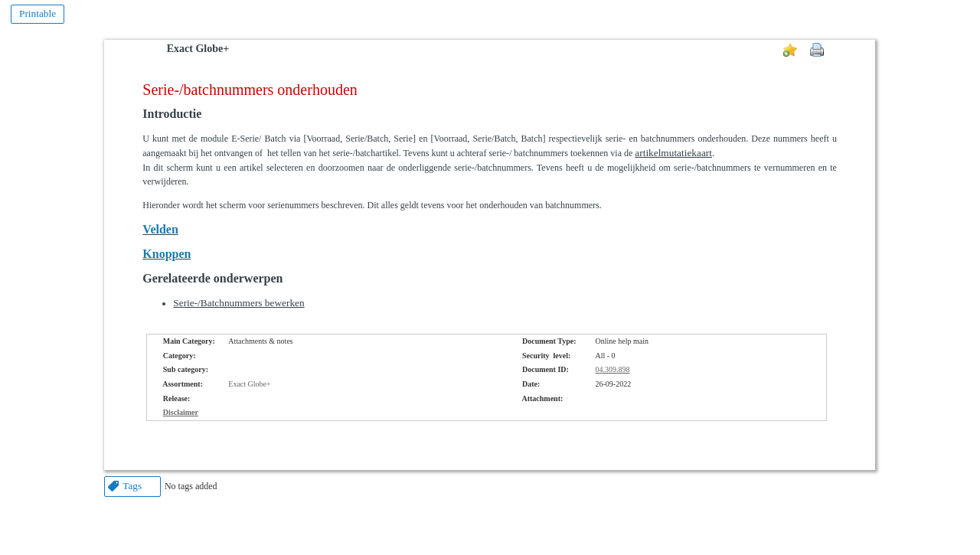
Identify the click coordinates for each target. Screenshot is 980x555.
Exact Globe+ (198, 49)
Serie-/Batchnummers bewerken (238, 303)
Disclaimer (181, 412)
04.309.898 (613, 369)
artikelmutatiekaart (673, 153)
